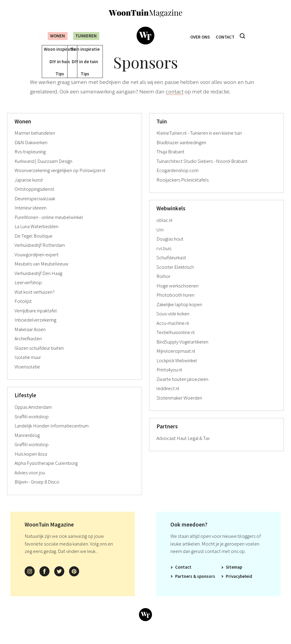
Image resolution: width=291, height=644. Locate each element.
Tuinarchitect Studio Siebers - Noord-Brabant (202, 170)
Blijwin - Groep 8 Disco (37, 490)
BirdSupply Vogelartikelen (182, 350)
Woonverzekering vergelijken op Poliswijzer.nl (60, 179)
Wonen (53, 36)
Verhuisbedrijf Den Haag (38, 282)
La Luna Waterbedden (36, 235)
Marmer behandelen (35, 141)
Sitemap (234, 576)
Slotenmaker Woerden (179, 406)
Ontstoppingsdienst (34, 198)
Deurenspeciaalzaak (35, 207)
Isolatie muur (28, 366)
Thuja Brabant (170, 160)
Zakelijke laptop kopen (179, 313)
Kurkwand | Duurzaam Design (43, 170)
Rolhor (163, 285)
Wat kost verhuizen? (35, 300)
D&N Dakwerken (31, 151)
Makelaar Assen (30, 338)
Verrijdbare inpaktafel (36, 319)
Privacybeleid (239, 585)
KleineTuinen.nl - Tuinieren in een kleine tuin (199, 141)
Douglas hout (170, 247)
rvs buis (164, 257)
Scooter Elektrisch (175, 276)
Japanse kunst (29, 188)
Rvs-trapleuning (30, 160)
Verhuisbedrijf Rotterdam (40, 254)
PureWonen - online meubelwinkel (49, 226)
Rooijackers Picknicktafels (183, 188)
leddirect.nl (168, 397)
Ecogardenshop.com (178, 179)
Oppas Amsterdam (33, 416)
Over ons (199, 36)
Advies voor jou (30, 481)
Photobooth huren (175, 303)
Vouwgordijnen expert (37, 263)
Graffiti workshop (32, 425)
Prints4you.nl (169, 378)
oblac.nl (164, 229)
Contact (227, 36)
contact (175, 100)
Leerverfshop (28, 291)
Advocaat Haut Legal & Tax (183, 447)
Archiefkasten (28, 347)
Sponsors (206, 585)
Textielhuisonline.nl (176, 341)
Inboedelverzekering (35, 328)
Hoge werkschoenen (178, 294)
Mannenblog (27, 444)
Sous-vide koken (173, 322)
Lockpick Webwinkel (177, 369)
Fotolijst (23, 310)
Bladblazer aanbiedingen (181, 151)
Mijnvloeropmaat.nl (176, 360)
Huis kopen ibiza (31, 462)
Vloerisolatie (27, 375)
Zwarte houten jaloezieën (182, 388)
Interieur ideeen (31, 216)
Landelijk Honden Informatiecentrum (52, 434)
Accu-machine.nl (173, 332)
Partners (184, 585)
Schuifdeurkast (171, 266)
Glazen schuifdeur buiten (39, 357)
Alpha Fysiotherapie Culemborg (46, 472)
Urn (160, 238)
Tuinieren (85, 36)
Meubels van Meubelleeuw (41, 272)
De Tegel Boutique (33, 244)
